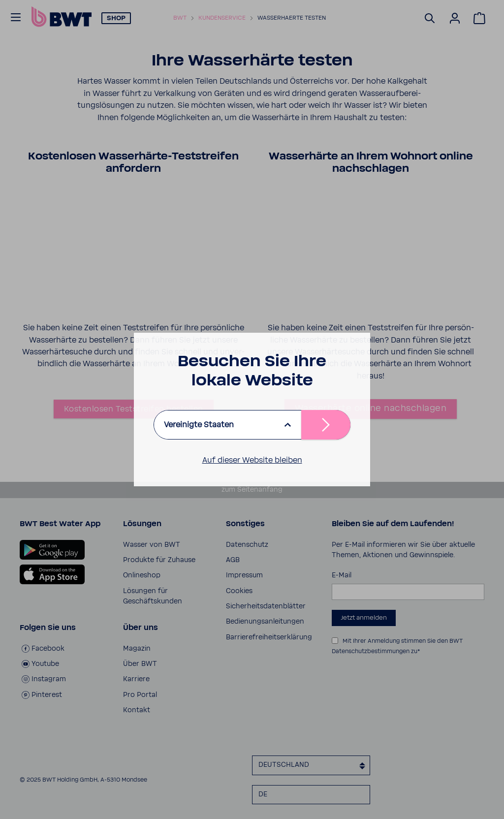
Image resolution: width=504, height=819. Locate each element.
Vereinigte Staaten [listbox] (199, 425)
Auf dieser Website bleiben (252, 460)
